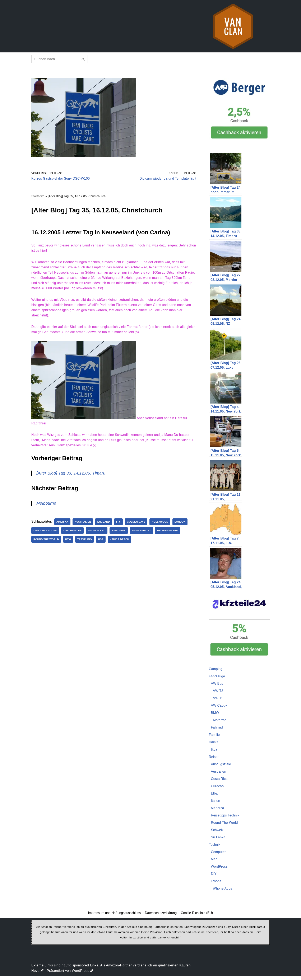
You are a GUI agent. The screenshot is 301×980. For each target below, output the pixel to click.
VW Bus (217, 684)
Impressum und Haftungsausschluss (114, 917)
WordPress (220, 870)
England (106, 525)
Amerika (64, 525)
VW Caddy (219, 706)
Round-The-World (225, 825)
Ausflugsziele (221, 766)
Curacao (218, 788)
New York (122, 534)
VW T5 (218, 699)
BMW (215, 714)
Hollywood (164, 525)
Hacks (214, 743)
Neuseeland (99, 534)
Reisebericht (145, 534)
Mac (214, 863)
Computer (219, 855)
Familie (215, 736)
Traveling (86, 543)
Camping (216, 669)
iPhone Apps (223, 892)
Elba (214, 796)
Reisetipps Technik (226, 818)
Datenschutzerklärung (161, 917)
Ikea (214, 751)
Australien (85, 525)
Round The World (47, 543)
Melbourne (47, 506)
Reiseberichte (172, 534)
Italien (216, 803)
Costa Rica (220, 781)
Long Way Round (46, 534)
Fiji (121, 525)
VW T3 (218, 691)
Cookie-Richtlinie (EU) (198, 917)
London (185, 525)
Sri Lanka (218, 840)
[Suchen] (55, 59)
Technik (215, 848)
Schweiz (217, 833)
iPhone (216, 885)
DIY (214, 877)
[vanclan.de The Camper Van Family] (233, 26)
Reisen (214, 758)
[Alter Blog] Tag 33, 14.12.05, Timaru (72, 476)
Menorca (218, 811)
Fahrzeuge (217, 677)
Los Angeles (74, 534)
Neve (38, 975)
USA (103, 543)
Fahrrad (217, 729)
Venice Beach (122, 543)
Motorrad (220, 721)
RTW (70, 543)
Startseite (38, 197)
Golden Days (140, 525)
